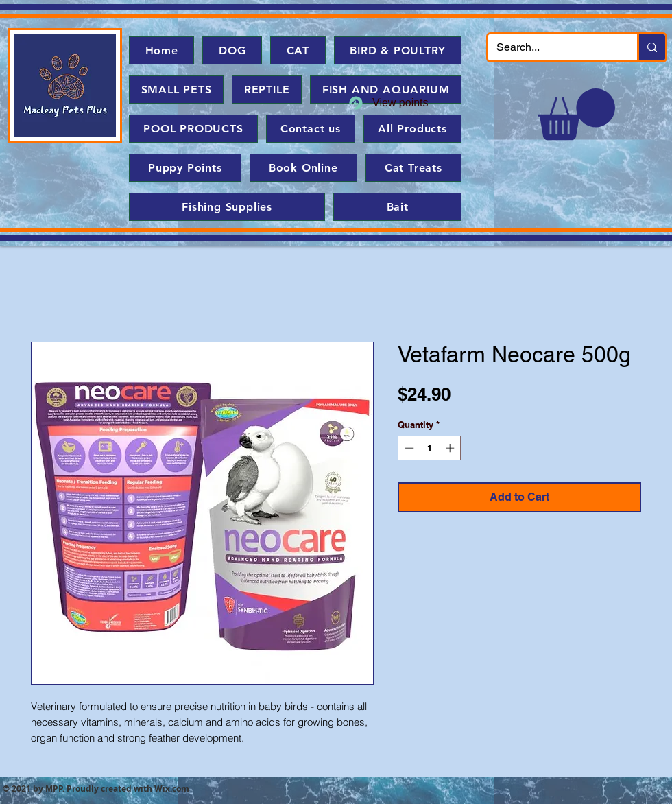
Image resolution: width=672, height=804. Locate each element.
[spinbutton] (430, 448)
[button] (576, 114)
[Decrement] (408, 448)
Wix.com (172, 789)
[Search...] (552, 47)
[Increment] (451, 448)
